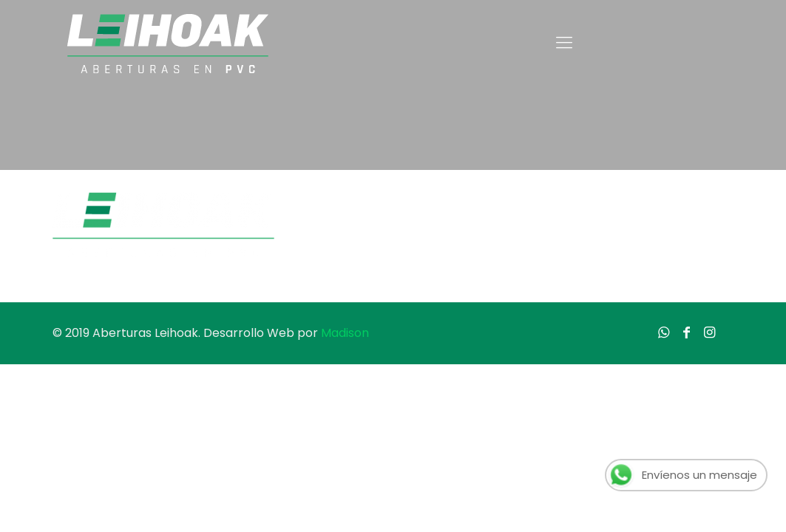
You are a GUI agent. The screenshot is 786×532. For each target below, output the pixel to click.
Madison (345, 333)
